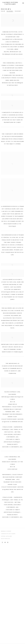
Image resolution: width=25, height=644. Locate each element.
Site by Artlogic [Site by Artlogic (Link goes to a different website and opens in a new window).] (6, 539)
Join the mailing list (5, 542)
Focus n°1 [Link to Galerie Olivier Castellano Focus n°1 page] (18, 11)
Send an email (8, 542)
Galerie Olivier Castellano (10, 3)
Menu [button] (23, 3)
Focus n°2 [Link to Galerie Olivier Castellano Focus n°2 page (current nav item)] (10, 11)
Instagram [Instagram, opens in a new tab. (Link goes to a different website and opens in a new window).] (2, 542)
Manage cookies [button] (6, 531)
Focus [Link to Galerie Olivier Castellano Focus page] (3, 11)
